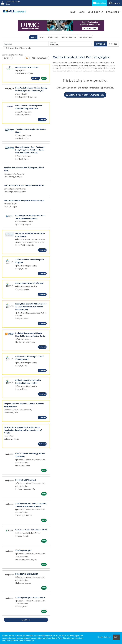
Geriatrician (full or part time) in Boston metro (24, 185)
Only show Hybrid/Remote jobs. (19, 48)
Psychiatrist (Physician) (26, 480)
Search (33, 37)
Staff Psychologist (23, 550)
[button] (113, 44)
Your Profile (95, 12)
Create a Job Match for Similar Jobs (85, 95)
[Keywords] (26, 44)
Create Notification (40, 58)
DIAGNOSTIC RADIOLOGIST (27, 574)
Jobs (82, 12)
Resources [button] (113, 12)
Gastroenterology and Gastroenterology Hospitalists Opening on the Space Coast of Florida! (23, 430)
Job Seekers (100, 3)
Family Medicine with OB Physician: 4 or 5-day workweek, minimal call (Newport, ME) (31, 307)
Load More (26, 620)
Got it (116, 637)
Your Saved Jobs (85, 37)
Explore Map (53, 37)
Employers (114, 3)
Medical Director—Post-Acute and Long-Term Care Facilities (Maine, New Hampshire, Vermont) (30, 150)
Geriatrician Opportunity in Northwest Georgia (24, 200)
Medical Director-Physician (27, 67)
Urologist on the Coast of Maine (29, 283)
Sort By (7, 58)
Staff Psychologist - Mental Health (30, 597)
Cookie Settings (104, 637)
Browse (42, 37)
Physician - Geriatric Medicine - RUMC (31, 530)
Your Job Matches (69, 37)
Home (73, 12)
